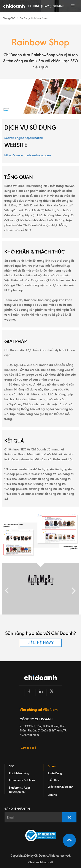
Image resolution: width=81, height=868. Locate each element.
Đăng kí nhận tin (17, 809)
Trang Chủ (9, 18)
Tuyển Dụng (55, 773)
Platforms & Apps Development (20, 790)
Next (73, 589)
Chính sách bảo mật (41, 862)
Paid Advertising (19, 773)
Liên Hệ (52, 795)
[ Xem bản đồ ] (28, 748)
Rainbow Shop (40, 18)
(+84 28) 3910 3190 (53, 6)
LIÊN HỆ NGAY (41, 643)
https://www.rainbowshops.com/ (28, 155)
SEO (12, 766)
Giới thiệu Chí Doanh (60, 787)
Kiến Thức (54, 780)
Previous (7, 589)
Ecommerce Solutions (22, 780)
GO (69, 817)
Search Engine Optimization (24, 138)
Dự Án (23, 18)
